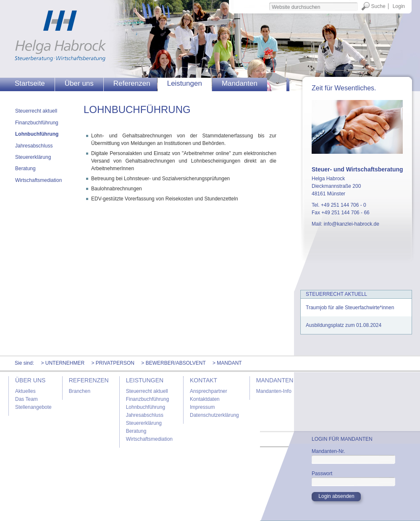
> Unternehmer (63, 363)
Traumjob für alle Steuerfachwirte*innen (350, 308)
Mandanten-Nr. (328, 451)
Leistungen (185, 83)
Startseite (30, 83)
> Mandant (227, 363)
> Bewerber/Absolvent (173, 363)
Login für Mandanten (342, 439)
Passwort (322, 474)
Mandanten (240, 83)
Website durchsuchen (269, 2)
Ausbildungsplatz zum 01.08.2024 (344, 325)
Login (399, 6)
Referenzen (132, 83)
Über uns (79, 83)
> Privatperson (113, 363)
